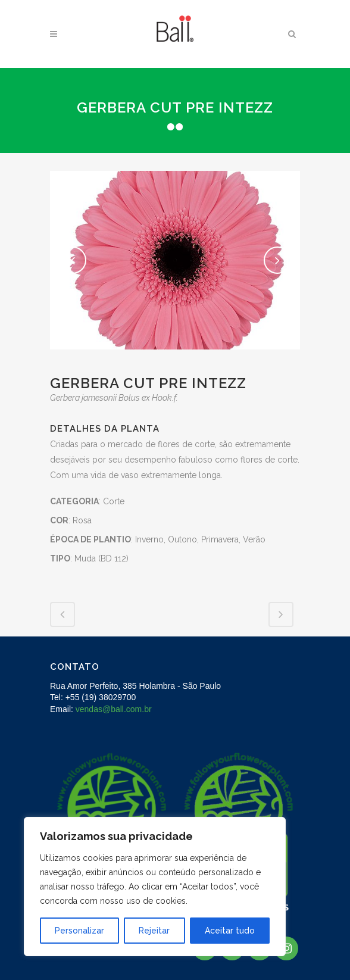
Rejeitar (154, 931)
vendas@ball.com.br (114, 709)
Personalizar (79, 931)
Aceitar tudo (230, 931)
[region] (155, 887)
